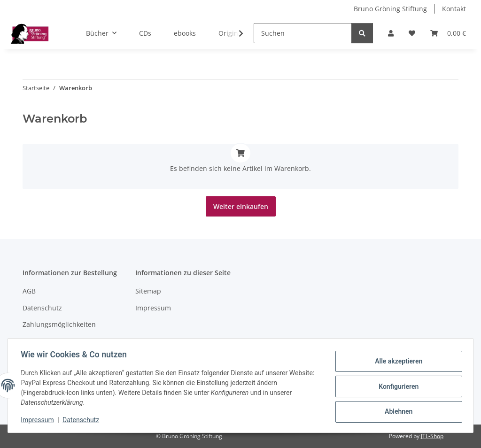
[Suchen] (303, 33)
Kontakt (454, 9)
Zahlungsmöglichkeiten (59, 324)
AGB (29, 291)
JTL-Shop (432, 436)
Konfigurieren (396, 386)
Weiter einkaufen (241, 206)
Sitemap (148, 291)
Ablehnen (396, 411)
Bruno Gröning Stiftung (390, 9)
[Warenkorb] (448, 33)
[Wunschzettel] (412, 33)
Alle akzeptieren (396, 362)
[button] (391, 33)
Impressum (39, 420)
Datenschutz (83, 420)
